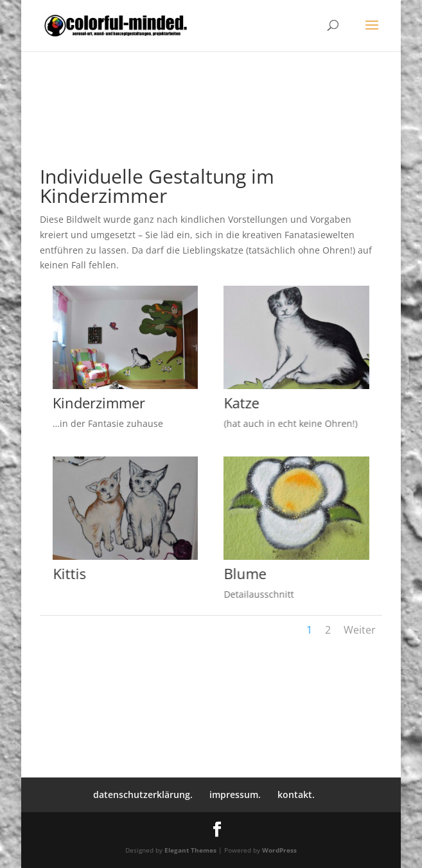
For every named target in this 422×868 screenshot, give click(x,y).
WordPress (279, 850)
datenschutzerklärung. (143, 794)
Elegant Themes (190, 850)
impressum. (235, 794)
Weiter (360, 630)
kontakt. (296, 794)
